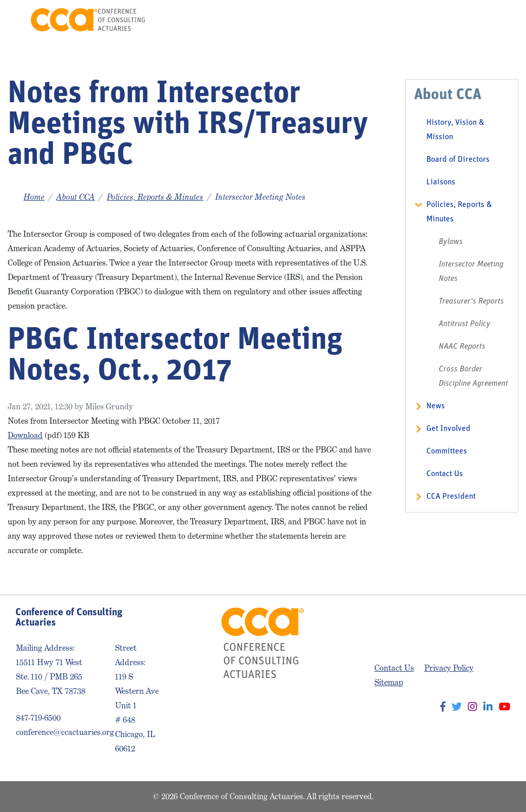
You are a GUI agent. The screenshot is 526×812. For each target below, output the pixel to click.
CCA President (451, 497)
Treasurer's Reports (471, 301)
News (436, 406)
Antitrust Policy (465, 324)
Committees (447, 451)
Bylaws (451, 242)
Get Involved (448, 429)
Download (25, 435)
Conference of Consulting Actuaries (88, 20)
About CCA (76, 197)
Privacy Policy (449, 668)
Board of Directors (458, 160)
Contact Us (445, 474)
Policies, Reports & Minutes (155, 197)
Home (34, 197)
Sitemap (389, 682)
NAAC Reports (462, 347)
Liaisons (441, 182)
